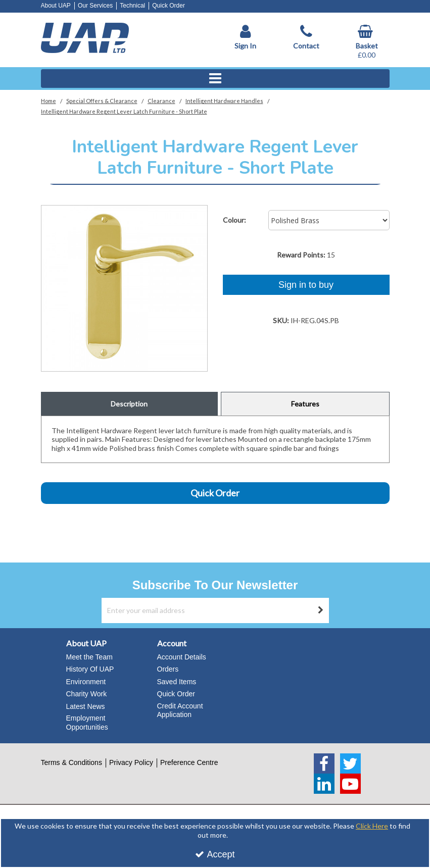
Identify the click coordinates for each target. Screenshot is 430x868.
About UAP (56, 6)
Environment (86, 682)
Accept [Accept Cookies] (215, 854)
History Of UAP (90, 669)
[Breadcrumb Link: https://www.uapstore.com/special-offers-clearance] (102, 100)
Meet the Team (89, 657)
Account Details (182, 657)
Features (305, 404)
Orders (168, 669)
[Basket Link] (367, 42)
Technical (132, 6)
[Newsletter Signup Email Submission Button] (321, 610)
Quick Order (169, 6)
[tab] (130, 404)
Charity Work (87, 694)
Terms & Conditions (71, 762)
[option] (124, 288)
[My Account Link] (246, 37)
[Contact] (306, 37)
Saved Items (177, 682)
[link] (324, 763)
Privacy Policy (131, 762)
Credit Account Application (180, 710)
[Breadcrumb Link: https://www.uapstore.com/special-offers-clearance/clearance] (161, 100)
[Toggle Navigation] (215, 79)
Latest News (86, 706)
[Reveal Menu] (215, 79)
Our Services (95, 6)
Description (129, 404)
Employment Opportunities (87, 723)
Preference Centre (189, 762)
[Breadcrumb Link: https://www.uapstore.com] (49, 100)
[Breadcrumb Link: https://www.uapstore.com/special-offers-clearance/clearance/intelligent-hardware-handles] (224, 100)
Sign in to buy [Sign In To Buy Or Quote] (306, 285)
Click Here (372, 826)
